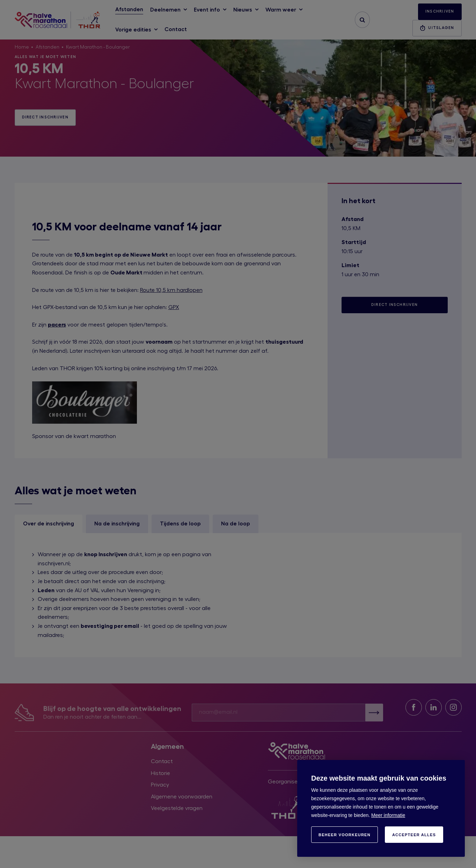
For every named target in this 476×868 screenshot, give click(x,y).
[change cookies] (345, 835)
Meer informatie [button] (388, 815)
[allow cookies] (414, 835)
